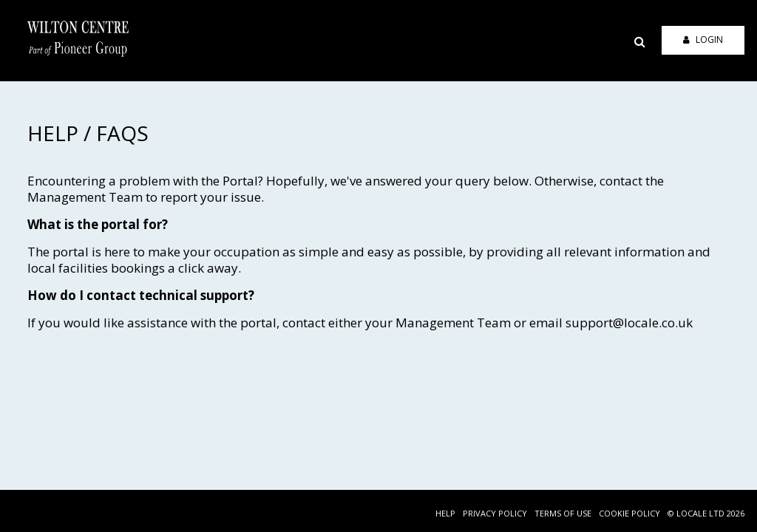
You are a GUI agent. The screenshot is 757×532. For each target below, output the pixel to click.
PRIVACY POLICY (495, 513)
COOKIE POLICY (629, 513)
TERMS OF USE (563, 513)
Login (703, 40)
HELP (445, 513)
